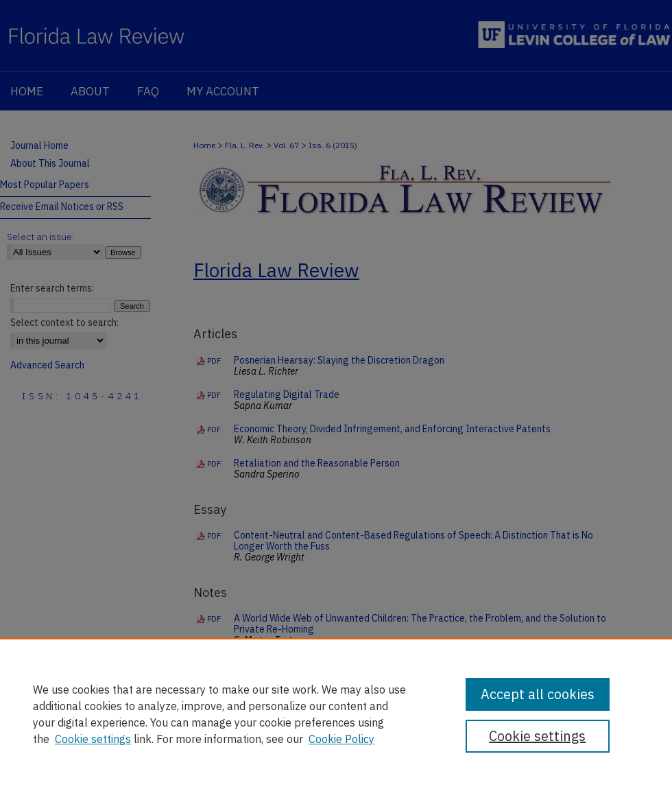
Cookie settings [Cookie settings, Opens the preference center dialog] (537, 736)
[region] (336, 714)
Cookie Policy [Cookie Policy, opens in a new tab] (341, 739)
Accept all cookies (538, 694)
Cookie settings (93, 739)
